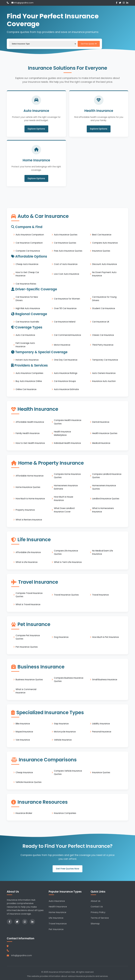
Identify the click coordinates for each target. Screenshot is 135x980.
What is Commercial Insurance (26, 691)
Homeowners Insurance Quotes (104, 487)
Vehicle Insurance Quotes (29, 782)
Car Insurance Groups (65, 381)
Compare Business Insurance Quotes (69, 680)
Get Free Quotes (89, 44)
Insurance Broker (24, 813)
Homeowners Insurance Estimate (66, 487)
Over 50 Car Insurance (65, 308)
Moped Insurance (24, 732)
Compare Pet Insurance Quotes (28, 637)
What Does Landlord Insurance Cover (64, 510)
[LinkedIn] (127, 3)
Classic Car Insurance (103, 335)
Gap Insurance (61, 724)
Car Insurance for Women (67, 299)
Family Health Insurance (28, 433)
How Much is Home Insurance (30, 499)
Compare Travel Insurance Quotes (29, 595)
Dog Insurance (61, 637)
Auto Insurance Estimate (66, 389)
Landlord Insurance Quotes (106, 499)
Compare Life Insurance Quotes (66, 552)
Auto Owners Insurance (104, 373)
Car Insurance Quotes (65, 243)
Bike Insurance (23, 724)
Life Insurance (56, 918)
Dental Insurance (101, 422)
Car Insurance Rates (26, 284)
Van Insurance (23, 740)
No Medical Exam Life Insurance (103, 552)
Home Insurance (57, 912)
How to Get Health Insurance (30, 443)
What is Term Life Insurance (68, 562)
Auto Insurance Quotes (66, 235)
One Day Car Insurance (66, 360)
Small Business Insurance (105, 680)
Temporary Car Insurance (105, 360)
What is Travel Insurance (28, 604)
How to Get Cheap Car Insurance (27, 274)
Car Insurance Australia (27, 322)
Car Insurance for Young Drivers (104, 299)
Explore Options (36, 129)
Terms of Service (100, 918)
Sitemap (95, 924)
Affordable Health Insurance (30, 422)
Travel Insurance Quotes (66, 595)
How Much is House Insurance (64, 499)
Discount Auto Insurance (105, 264)
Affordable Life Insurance (28, 552)
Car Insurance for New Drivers (27, 299)
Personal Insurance (102, 732)
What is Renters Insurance (29, 520)
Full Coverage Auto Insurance (25, 345)
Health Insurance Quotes (105, 433)
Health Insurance (58, 907)
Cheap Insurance (24, 772)
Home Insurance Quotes (28, 487)
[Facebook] (117, 3)
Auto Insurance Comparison (30, 235)
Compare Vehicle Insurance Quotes (68, 772)
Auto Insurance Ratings (66, 373)
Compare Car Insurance (28, 251)
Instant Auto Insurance (27, 360)
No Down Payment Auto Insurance (104, 274)
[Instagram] (124, 3)
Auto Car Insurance (25, 335)
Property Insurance (25, 510)
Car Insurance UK (101, 322)
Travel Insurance (100, 595)
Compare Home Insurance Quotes (67, 476)
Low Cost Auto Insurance (67, 274)
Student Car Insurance (104, 308)
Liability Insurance (101, 724)
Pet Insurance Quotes (27, 647)
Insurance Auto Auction (104, 381)
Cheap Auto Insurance (27, 264)
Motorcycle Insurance (65, 732)
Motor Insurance (62, 345)
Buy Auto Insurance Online (29, 381)
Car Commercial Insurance (67, 335)
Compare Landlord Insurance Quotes (107, 476)
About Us (96, 901)
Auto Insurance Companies (29, 373)
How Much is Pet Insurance (105, 637)
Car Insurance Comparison (29, 243)
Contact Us (97, 907)
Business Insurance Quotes (29, 680)
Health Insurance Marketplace (62, 433)
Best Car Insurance (102, 235)
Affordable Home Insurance (30, 476)
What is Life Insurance (27, 562)
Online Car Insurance (26, 389)
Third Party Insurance (103, 345)
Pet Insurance (56, 929)
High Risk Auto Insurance (28, 308)
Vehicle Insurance (63, 740)
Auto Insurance (57, 901)
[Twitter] (120, 3)
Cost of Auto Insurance (66, 264)
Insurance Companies (65, 813)
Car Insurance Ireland (65, 322)
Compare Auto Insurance (105, 243)
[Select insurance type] (43, 44)
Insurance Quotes (101, 251)
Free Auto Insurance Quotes (68, 251)
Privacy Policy (98, 912)
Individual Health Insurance (67, 443)
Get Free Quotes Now (67, 869)
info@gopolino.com (22, 3)
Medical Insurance (101, 443)
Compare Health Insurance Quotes (68, 422)
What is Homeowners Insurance (103, 510)
